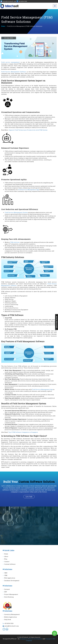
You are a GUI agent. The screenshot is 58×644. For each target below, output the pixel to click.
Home (3, 26)
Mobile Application (11, 617)
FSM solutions (15, 242)
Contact (7, 562)
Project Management (11, 594)
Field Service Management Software (14, 72)
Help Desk (8, 620)
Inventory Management (12, 614)
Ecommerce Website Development (31, 639)
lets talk (29, 497)
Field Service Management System (16, 212)
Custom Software (10, 564)
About (6, 556)
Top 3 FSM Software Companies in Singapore (23, 432)
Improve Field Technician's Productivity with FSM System (28, 130)
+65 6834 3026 (9, 623)
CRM (6, 575)
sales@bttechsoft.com (12, 626)
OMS (6, 573)
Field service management (11, 62)
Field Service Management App (29, 190)
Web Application (10, 578)
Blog (6, 559)
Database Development (12, 581)
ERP (6, 592)
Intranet (7, 589)
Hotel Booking (9, 597)
